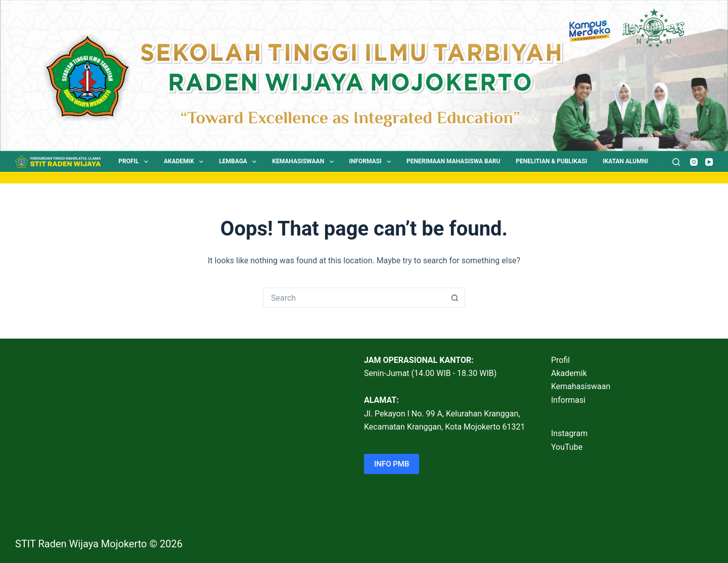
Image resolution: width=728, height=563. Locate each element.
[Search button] (455, 298)
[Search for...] (354, 298)
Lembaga (240, 162)
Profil (135, 162)
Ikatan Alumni (625, 161)
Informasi (372, 162)
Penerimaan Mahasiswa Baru (453, 161)
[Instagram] (694, 162)
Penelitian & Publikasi (551, 161)
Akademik (186, 162)
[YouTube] (709, 162)
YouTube (567, 447)
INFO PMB (392, 464)
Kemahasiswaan (305, 162)
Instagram (569, 433)
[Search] (676, 162)
